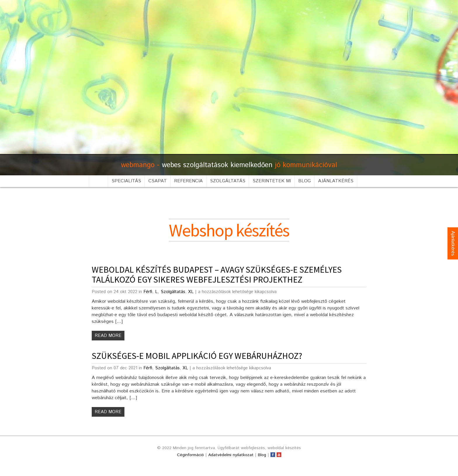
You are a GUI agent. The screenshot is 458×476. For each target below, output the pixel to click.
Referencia (188, 181)
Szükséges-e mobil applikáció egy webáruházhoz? (197, 356)
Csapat (158, 181)
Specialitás (126, 181)
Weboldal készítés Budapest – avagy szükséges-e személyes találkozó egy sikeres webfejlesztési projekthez (217, 274)
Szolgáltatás (228, 181)
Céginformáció (190, 455)
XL (191, 292)
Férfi (148, 292)
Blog (305, 181)
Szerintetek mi (272, 181)
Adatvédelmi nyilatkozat (231, 455)
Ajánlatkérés (336, 181)
